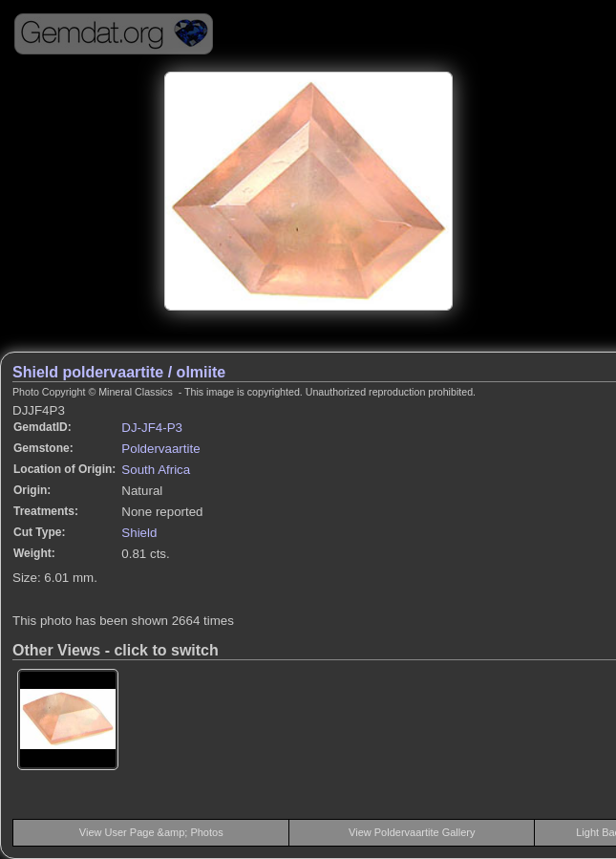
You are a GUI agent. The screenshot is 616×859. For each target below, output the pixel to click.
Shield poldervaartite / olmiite (119, 372)
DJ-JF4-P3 (152, 428)
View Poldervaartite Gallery (412, 832)
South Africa (156, 470)
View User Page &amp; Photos (151, 832)
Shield (139, 533)
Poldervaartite (160, 449)
